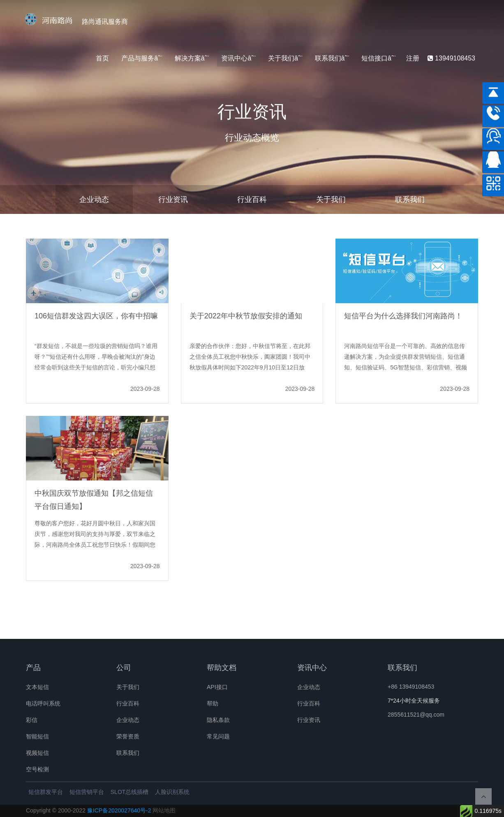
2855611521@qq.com (416, 715)
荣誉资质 (128, 736)
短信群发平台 (46, 792)
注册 (413, 58)
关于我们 (281, 58)
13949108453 (451, 58)
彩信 (32, 720)
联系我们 (328, 58)
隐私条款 (218, 720)
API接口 (217, 687)
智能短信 (37, 736)
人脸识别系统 (172, 792)
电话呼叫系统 (43, 703)
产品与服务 (138, 58)
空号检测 (37, 769)
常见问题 (218, 736)
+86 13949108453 (411, 687)
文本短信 (37, 687)
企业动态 (94, 200)
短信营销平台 (87, 792)
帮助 (213, 703)
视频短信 (37, 753)
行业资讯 (173, 200)
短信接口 (375, 58)
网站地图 (164, 810)
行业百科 (252, 200)
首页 (102, 58)
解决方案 (188, 58)
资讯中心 (234, 58)
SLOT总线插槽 (130, 792)
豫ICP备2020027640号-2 (119, 810)
